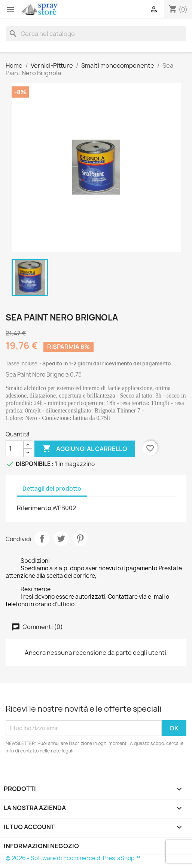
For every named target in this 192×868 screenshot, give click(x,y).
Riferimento (34, 508)
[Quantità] (15, 449)
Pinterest (80, 539)
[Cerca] (96, 34)
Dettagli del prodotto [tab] (52, 489)
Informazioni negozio (41, 846)
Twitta (61, 539)
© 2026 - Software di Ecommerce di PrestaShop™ (73, 858)
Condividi (42, 539)
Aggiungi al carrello (85, 449)
